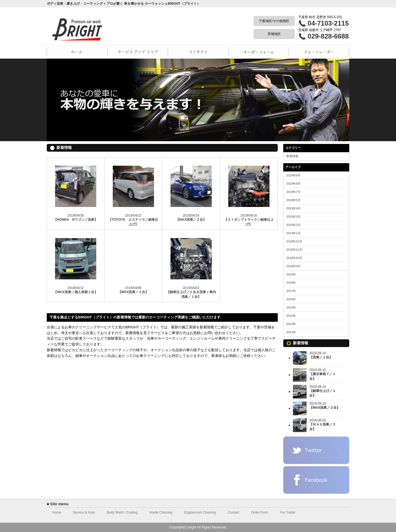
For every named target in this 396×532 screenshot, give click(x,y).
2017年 (291, 291)
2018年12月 (294, 241)
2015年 (291, 307)
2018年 (291, 283)
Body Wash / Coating (122, 512)
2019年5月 (293, 200)
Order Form (258, 52)
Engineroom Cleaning (200, 512)
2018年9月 (293, 266)
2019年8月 (293, 184)
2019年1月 (293, 233)
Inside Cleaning (161, 512)
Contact (198, 52)
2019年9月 (293, 175)
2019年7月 (293, 192)
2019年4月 (293, 208)
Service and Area (137, 52)
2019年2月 (293, 225)
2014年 (291, 316)
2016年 (291, 299)
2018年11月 (294, 250)
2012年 (291, 332)
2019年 (291, 274)
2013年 (291, 324)
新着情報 (292, 156)
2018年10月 (294, 258)
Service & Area (84, 512)
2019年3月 (293, 217)
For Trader (319, 52)
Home (77, 52)
